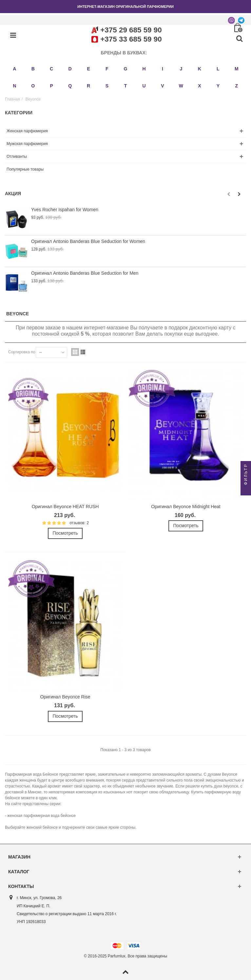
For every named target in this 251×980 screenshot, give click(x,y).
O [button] (33, 86)
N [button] (14, 86)
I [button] (163, 69)
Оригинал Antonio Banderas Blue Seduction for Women (88, 241)
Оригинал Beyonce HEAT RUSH (65, 507)
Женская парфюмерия (27, 131)
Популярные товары (25, 169)
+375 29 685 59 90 (131, 30)
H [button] (144, 69)
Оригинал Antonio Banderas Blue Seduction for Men (85, 273)
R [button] (88, 86)
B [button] (33, 69)
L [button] (218, 69)
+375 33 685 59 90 (131, 39)
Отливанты (17, 157)
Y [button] (218, 86)
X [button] (199, 86)
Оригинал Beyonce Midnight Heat (186, 507)
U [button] (144, 86)
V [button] (162, 86)
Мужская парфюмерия (27, 144)
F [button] (107, 69)
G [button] (126, 69)
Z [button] (236, 86)
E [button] (88, 69)
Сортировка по (22, 352)
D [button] (70, 69)
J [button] (181, 69)
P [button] (51, 86)
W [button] (181, 86)
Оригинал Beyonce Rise (65, 697)
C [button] (51, 69)
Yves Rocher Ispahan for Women (65, 210)
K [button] (200, 69)
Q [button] (70, 86)
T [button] (126, 86)
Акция (13, 194)
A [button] (14, 69)
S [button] (107, 86)
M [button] (237, 69)
